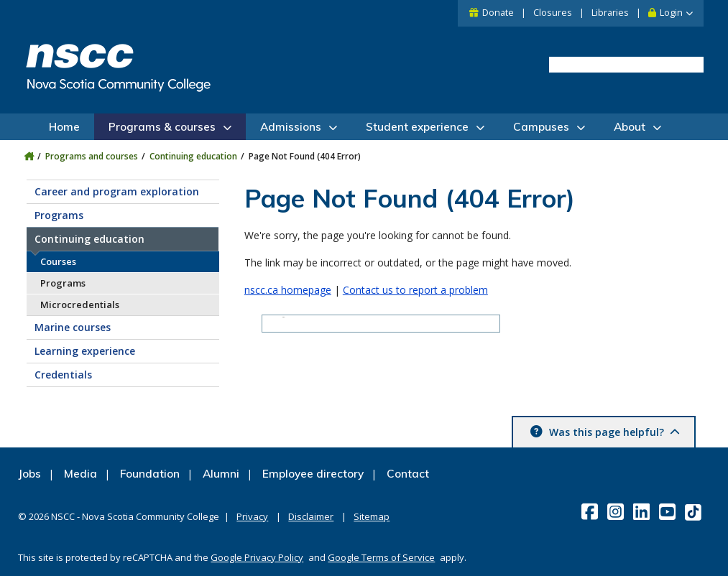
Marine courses (73, 327)
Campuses (541, 127)
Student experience (417, 127)
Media (80, 474)
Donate (498, 13)
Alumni (221, 474)
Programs (59, 215)
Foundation (150, 474)
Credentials (63, 375)
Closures (553, 13)
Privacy (252, 516)
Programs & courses (162, 127)
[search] (626, 65)
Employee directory (313, 474)
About (630, 127)
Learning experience (85, 351)
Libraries (610, 13)
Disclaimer (311, 516)
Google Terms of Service (381, 557)
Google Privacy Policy (257, 557)
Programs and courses (92, 156)
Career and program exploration (117, 191)
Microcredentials (80, 305)
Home (64, 127)
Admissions (291, 127)
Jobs (29, 474)
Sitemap (372, 516)
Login (671, 13)
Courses (58, 261)
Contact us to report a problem (415, 290)
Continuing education (193, 156)
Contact (408, 474)
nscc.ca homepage (288, 290)
